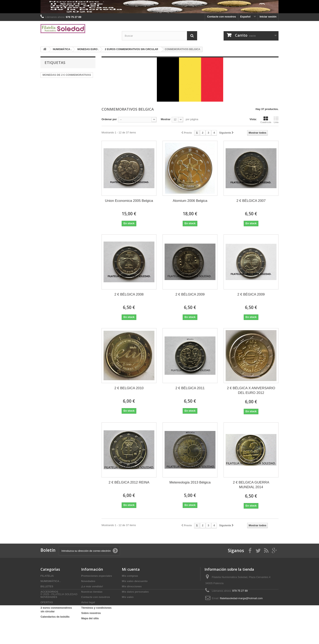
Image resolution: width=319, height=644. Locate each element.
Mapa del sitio (90, 618)
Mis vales (128, 597)
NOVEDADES (49, 597)
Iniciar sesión (268, 17)
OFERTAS (47, 602)
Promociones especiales (97, 576)
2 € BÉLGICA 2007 (251, 201)
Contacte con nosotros (222, 17)
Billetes (47, 93)
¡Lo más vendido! (92, 586)
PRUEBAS (60, 87)
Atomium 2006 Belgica (190, 201)
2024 (74, 87)
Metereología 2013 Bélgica (190, 482)
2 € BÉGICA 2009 (251, 294)
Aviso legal (88, 602)
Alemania (80, 81)
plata (46, 87)
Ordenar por (109, 119)
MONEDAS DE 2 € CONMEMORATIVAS (67, 75)
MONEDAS (49, 81)
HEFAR (65, 81)
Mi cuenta (131, 569)
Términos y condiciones (96, 608)
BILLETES (47, 586)
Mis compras (130, 576)
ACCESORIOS (49, 592)
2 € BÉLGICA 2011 (190, 388)
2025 (60, 93)
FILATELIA (47, 576)
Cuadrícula (266, 120)
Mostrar (166, 119)
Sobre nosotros (91, 613)
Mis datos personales (135, 592)
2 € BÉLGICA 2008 (129, 294)
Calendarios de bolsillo (55, 617)
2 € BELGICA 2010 (129, 388)
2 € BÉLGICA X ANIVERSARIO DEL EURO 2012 (251, 390)
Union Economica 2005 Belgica (129, 201)
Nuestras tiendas (92, 592)
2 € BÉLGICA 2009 (190, 294)
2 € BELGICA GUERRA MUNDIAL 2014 (251, 485)
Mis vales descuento (135, 581)
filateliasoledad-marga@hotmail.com (241, 598)
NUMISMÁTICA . (51, 581)
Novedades (88, 581)
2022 (85, 87)
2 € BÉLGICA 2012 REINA (129, 482)
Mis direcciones (132, 586)
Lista (276, 120)
